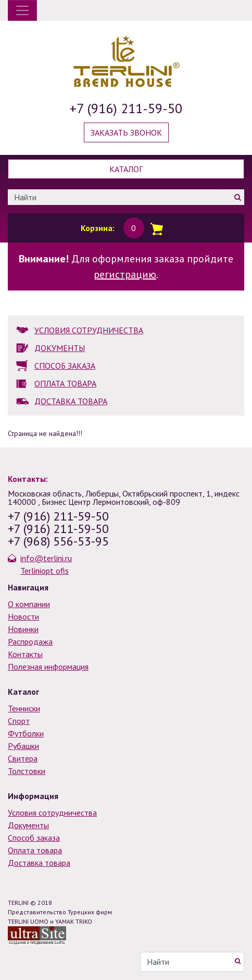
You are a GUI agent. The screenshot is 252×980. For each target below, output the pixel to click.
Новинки (23, 629)
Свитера (23, 758)
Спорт (19, 721)
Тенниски (24, 708)
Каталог (126, 169)
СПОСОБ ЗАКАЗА (65, 366)
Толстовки (27, 771)
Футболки (26, 733)
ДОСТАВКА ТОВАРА (71, 401)
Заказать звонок (126, 132)
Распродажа (30, 642)
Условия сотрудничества (52, 813)
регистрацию (125, 274)
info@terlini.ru (46, 558)
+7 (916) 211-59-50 (126, 108)
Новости (23, 616)
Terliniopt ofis (45, 571)
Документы (28, 825)
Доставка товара (39, 863)
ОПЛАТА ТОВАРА (65, 383)
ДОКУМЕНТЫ (60, 348)
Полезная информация (48, 667)
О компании (29, 604)
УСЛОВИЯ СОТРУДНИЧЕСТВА (89, 330)
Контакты (25, 654)
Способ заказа (34, 838)
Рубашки (23, 746)
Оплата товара (35, 850)
